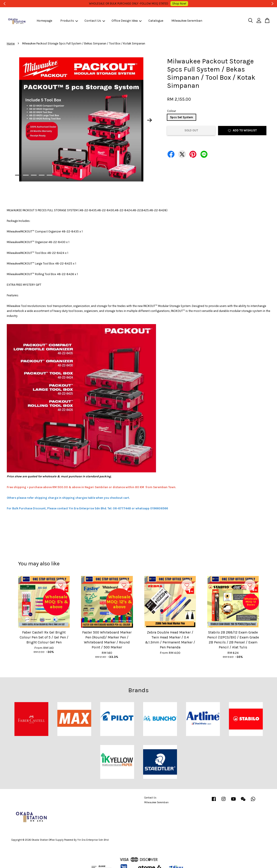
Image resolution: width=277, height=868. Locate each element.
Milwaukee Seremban (187, 21)
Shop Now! (173, 3)
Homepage (44, 21)
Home (11, 43)
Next (150, 120)
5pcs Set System (182, 117)
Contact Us (95, 21)
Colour (171, 111)
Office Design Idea (127, 21)
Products (69, 21)
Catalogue (156, 21)
